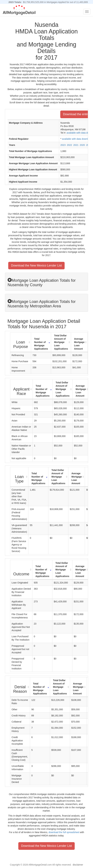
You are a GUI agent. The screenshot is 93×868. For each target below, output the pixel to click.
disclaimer (78, 865)
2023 (63, 145)
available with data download (77, 139)
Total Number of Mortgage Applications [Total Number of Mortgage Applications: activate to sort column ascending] (41, 344)
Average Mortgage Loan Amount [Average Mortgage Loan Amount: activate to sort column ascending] (79, 344)
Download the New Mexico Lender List (36, 265)
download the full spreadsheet (64, 832)
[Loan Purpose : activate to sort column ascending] (21, 342)
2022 (69, 145)
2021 (76, 145)
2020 (82, 145)
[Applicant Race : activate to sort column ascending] (21, 389)
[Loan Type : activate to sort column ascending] (19, 477)
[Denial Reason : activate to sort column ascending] (20, 687)
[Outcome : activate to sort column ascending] (21, 570)
